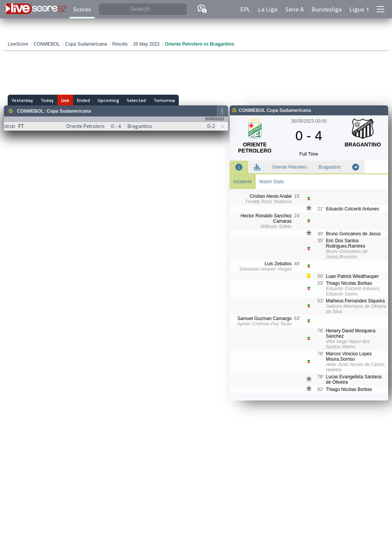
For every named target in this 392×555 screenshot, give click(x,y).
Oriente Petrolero (290, 167)
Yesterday (22, 100)
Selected (136, 100)
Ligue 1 (359, 9)
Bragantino (330, 167)
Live (65, 100)
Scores (82, 9)
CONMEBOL (30, 111)
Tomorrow (164, 100)
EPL (245, 9)
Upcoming (108, 100)
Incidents (243, 182)
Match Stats (272, 182)
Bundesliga (327, 9)
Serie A (295, 9)
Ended (83, 100)
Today (47, 100)
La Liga (268, 9)
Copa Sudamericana (69, 111)
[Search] (143, 9)
